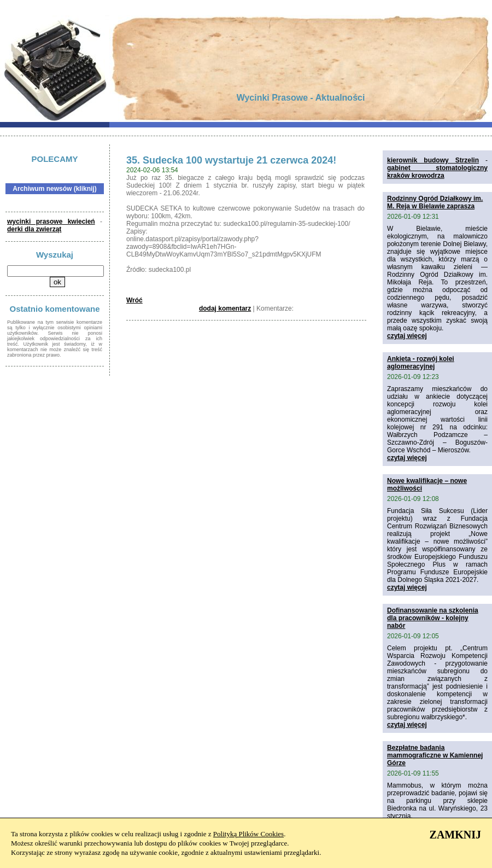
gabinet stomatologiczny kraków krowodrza (437, 172)
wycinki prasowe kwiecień (51, 222)
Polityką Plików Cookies (248, 834)
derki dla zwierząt (34, 229)
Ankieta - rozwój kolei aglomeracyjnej (421, 363)
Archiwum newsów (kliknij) (54, 189)
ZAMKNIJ (455, 835)
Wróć (134, 300)
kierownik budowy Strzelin (433, 160)
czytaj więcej (407, 336)
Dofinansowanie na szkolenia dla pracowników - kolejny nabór (433, 618)
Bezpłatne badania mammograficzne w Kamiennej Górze (435, 755)
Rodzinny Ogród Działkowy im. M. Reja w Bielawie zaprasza (435, 202)
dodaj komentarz (225, 308)
